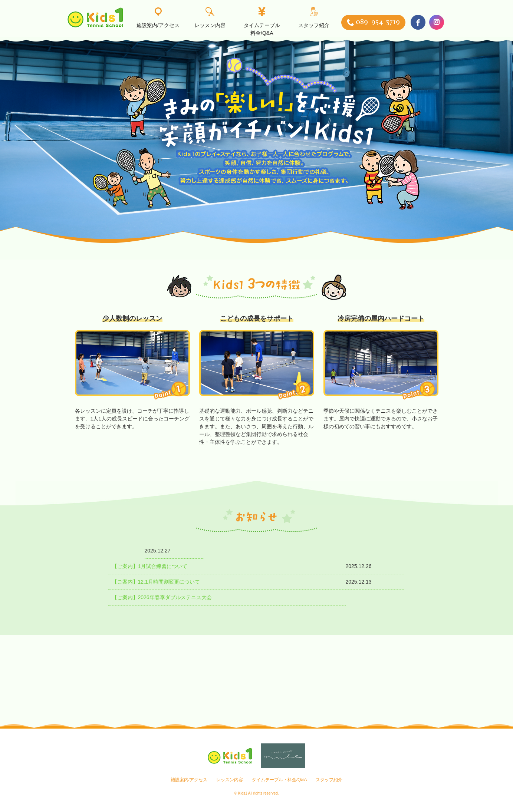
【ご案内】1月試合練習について (150, 566)
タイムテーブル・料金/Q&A (279, 780)
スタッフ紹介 (314, 18)
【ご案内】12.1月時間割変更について (156, 582)
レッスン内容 (210, 18)
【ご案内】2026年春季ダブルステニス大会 (162, 597)
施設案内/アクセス (158, 18)
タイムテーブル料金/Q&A (262, 22)
